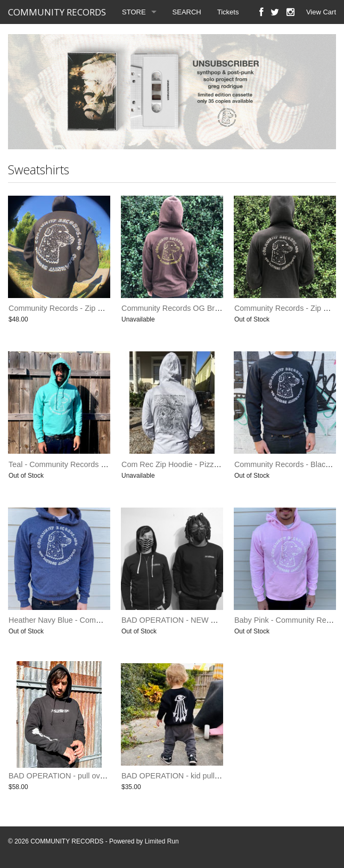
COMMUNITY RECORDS (57, 12)
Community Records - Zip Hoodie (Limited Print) (90, 308)
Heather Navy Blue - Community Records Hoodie (92, 620)
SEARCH (187, 12)
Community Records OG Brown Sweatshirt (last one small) (221, 308)
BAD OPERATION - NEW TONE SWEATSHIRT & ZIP (213, 620)
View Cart (321, 12)
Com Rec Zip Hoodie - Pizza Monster (185, 464)
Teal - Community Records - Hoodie (69, 464)
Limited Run (162, 841)
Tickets (228, 12)
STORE (134, 12)
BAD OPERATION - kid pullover (175, 776)
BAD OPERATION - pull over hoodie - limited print (93, 776)
